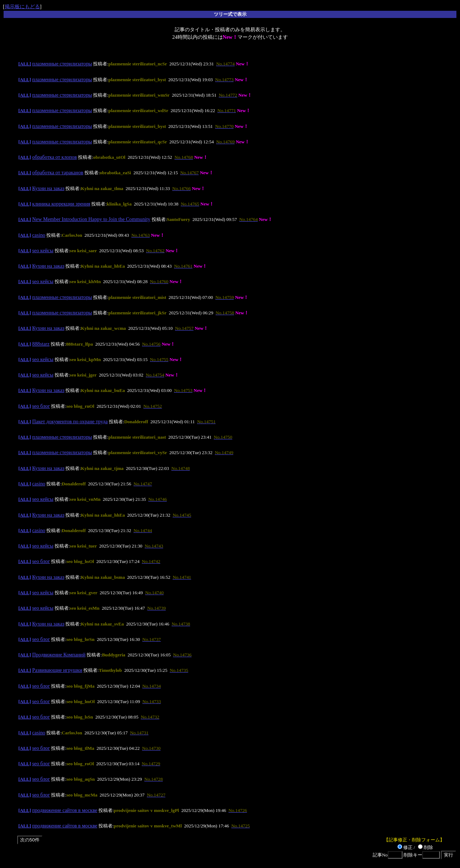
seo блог (41, 406)
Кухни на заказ (49, 188)
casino (39, 235)
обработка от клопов (55, 157)
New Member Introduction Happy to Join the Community (91, 219)
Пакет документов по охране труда (70, 421)
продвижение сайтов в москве (65, 810)
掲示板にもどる (22, 6)
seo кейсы (43, 250)
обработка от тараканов (58, 172)
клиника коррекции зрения (61, 204)
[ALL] (25, 64)
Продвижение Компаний (59, 655)
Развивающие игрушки (57, 670)
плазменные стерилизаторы (62, 64)
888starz (41, 344)
